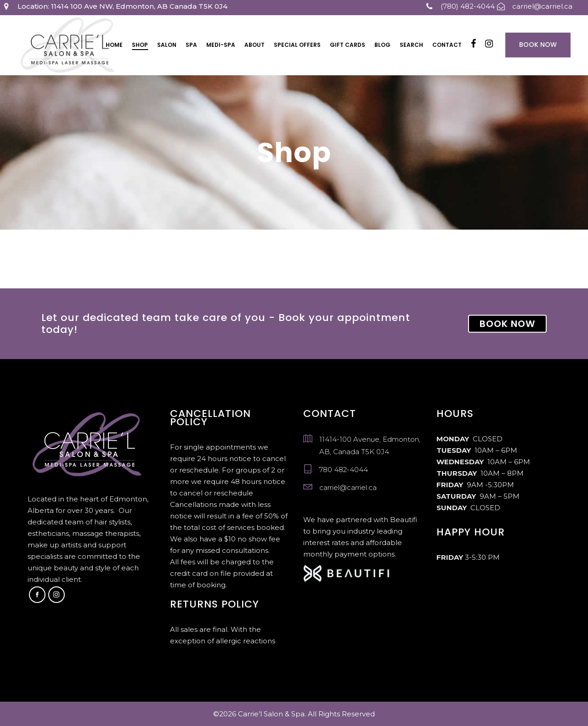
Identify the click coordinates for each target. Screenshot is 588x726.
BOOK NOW (507, 324)
